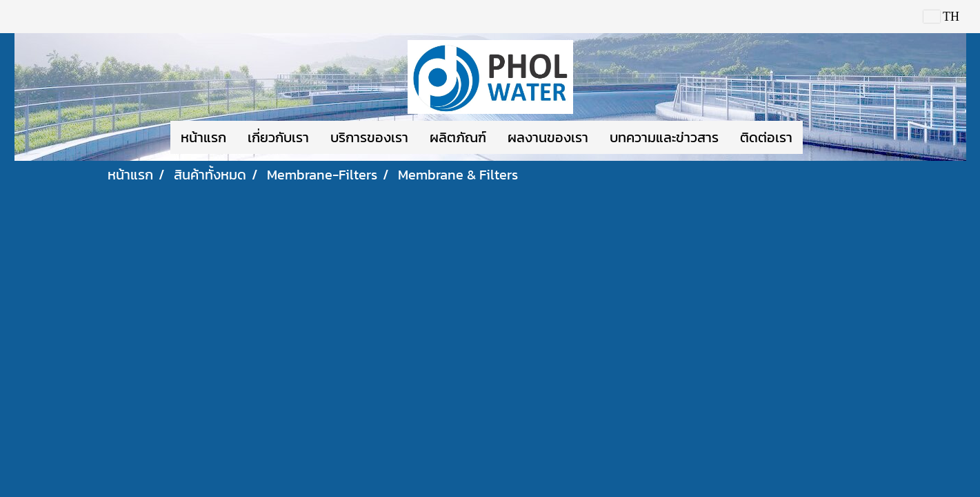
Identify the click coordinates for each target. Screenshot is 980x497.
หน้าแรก (203, 137)
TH (941, 17)
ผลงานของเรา (548, 137)
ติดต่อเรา (766, 137)
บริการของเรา (369, 137)
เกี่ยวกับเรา (278, 137)
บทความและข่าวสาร (664, 137)
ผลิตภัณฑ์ (458, 137)
